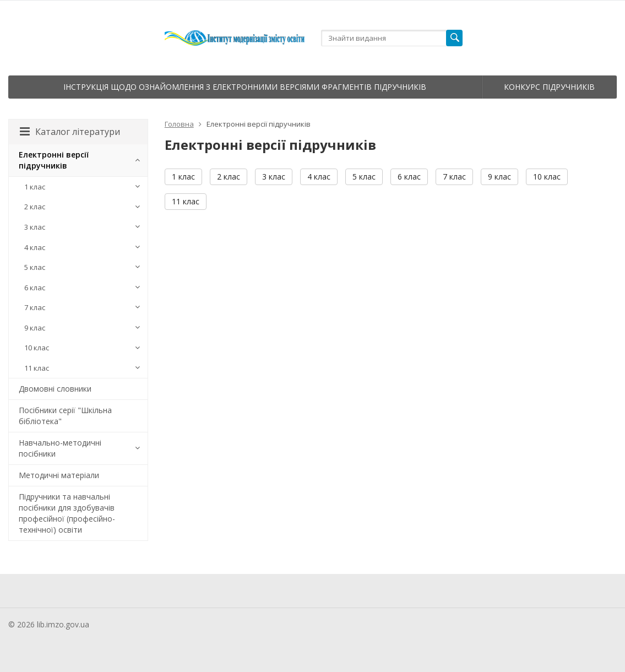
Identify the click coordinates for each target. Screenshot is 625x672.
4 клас (319, 177)
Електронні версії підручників (54, 160)
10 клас (547, 177)
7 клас (454, 177)
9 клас (499, 177)
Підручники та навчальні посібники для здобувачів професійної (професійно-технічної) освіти (67, 513)
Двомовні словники (55, 389)
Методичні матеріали (59, 475)
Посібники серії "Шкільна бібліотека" (65, 416)
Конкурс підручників (549, 87)
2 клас (229, 177)
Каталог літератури (70, 132)
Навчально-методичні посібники (60, 448)
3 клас (274, 177)
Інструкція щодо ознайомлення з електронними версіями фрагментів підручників (245, 87)
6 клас (409, 177)
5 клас (364, 177)
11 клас (186, 201)
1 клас (183, 177)
